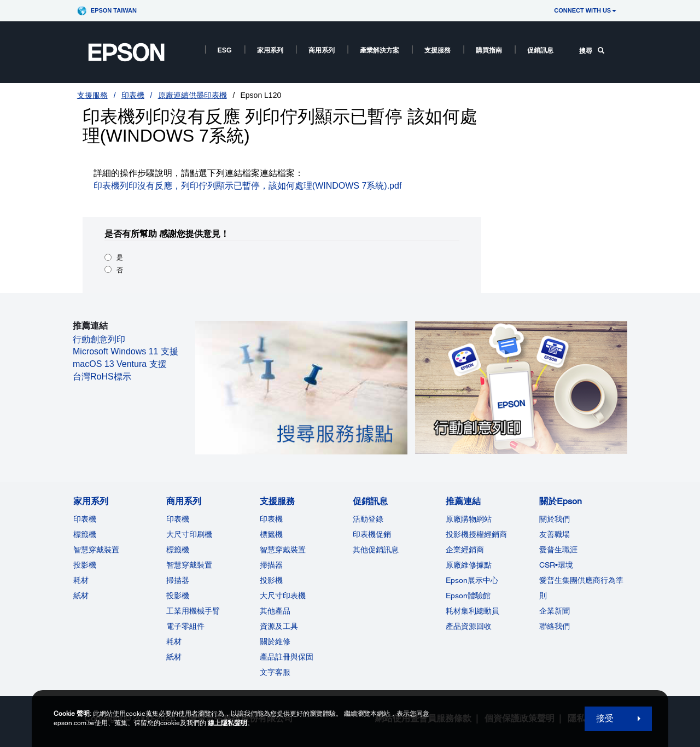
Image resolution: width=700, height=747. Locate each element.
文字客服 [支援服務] (275, 672)
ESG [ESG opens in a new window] (225, 50)
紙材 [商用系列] (174, 657)
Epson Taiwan (114, 10)
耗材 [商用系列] (174, 641)
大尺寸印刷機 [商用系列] (189, 534)
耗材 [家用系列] (81, 580)
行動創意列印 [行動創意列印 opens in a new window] (99, 339)
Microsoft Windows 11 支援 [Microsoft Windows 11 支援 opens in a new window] (126, 351)
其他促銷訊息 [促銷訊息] (376, 550)
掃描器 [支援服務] (271, 565)
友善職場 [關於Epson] (555, 534)
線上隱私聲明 (227, 723)
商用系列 (322, 50)
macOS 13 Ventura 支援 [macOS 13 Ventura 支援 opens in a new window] (120, 364)
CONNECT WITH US (585, 10)
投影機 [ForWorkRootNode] (178, 596)
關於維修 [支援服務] (275, 641)
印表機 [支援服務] (271, 519)
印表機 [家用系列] (85, 519)
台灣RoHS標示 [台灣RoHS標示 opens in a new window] (102, 377)
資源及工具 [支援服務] (279, 626)
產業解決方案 (380, 50)
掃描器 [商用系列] (178, 580)
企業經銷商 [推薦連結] (465, 550)
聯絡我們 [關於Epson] (555, 626)
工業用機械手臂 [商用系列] (193, 611)
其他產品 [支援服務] (275, 611)
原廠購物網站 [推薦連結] (469, 519)
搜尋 (592, 51)
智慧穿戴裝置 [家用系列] (96, 550)
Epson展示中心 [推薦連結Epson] (472, 580)
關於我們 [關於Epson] (555, 519)
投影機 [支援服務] (271, 580)
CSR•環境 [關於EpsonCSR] (556, 565)
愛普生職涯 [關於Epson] (558, 550)
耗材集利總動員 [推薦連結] (472, 611)
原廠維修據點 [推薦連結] (469, 565)
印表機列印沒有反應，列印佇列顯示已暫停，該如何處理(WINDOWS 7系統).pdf (248, 186)
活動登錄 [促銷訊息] (368, 519)
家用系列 (270, 50)
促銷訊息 (540, 50)
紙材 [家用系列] (81, 596)
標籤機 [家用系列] (85, 534)
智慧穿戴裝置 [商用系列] (189, 565)
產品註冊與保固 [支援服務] (287, 657)
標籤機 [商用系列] (178, 550)
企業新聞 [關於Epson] (555, 611)
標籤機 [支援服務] (271, 534)
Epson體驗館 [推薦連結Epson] (468, 596)
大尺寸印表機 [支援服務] (283, 596)
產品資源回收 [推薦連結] (469, 626)
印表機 (133, 95)
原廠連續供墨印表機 (192, 95)
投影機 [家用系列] (85, 565)
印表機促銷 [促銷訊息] (372, 534)
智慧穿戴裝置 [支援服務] (283, 550)
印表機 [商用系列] (178, 519)
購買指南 (489, 50)
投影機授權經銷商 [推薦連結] (476, 534)
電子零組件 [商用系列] (185, 626)
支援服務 (437, 50)
